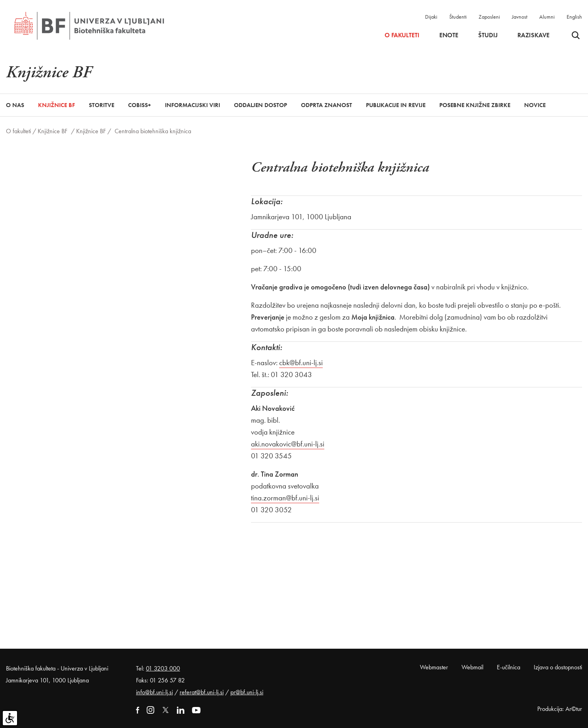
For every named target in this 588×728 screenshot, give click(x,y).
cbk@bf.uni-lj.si (301, 363)
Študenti (458, 17)
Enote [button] (449, 35)
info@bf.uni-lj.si (154, 692)
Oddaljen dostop (260, 105)
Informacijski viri (192, 105)
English (574, 17)
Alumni (547, 17)
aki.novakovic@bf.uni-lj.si (288, 444)
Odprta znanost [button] (327, 105)
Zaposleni (489, 17)
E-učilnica (509, 667)
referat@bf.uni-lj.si (202, 692)
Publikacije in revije (396, 105)
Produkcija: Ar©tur (560, 709)
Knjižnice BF (53, 131)
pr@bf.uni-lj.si (247, 692)
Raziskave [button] (533, 35)
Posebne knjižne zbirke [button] (475, 105)
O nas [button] (15, 105)
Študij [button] (488, 35)
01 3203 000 (163, 668)
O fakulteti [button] (402, 35)
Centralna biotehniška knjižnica (153, 131)
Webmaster (434, 667)
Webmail (472, 667)
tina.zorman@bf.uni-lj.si (285, 498)
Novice (535, 105)
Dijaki (431, 17)
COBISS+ (140, 105)
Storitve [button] (102, 105)
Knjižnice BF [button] (57, 105)
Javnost (520, 17)
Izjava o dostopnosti (558, 667)
